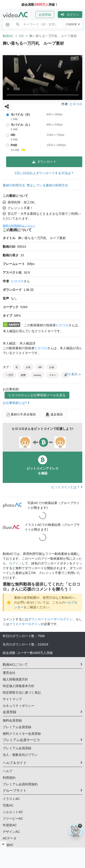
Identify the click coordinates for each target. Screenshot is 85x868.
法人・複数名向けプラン (20, 755)
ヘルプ (7, 771)
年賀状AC (10, 825)
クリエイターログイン (25, 624)
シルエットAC (13, 812)
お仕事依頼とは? (16, 403)
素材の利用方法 (14, 185)
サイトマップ (12, 699)
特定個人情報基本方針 (19, 686)
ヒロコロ (17, 281)
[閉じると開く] (3, 844)
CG (21, 36)
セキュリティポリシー (19, 706)
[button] (47, 15)
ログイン (70, 15)
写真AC (8, 805)
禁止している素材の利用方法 (47, 185)
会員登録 (45, 15)
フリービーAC (13, 819)
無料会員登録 (12, 720)
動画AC (8, 36)
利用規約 (9, 778)
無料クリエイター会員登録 (22, 734)
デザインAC (11, 832)
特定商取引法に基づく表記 (22, 692)
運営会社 (9, 673)
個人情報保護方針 (15, 679)
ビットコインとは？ (67, 487)
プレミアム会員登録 (17, 727)
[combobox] (44, 24)
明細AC (8, 845)
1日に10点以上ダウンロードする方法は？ (44, 173)
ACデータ (10, 838)
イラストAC (11, 799)
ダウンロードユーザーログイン (50, 619)
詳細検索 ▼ (73, 24)
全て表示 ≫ (73, 374)
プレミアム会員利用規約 (20, 784)
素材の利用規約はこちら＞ (19, 226)
